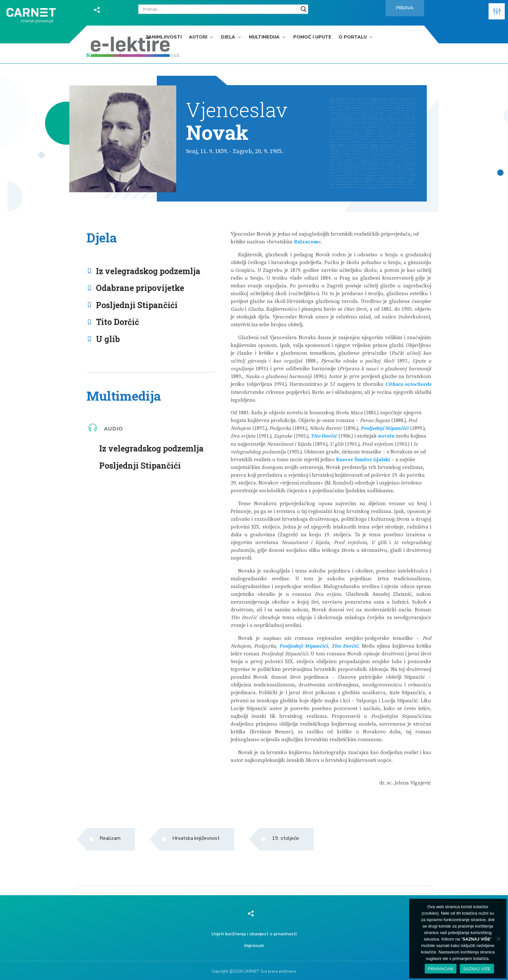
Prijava (405, 8)
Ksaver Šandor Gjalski (363, 460)
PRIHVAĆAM (441, 969)
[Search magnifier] (304, 9)
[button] (497, 11)
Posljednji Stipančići (137, 305)
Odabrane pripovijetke (140, 288)
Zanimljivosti (164, 37)
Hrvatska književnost (196, 838)
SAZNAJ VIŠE (477, 969)
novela (386, 436)
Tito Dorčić (117, 322)
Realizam (110, 838)
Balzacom (306, 242)
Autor (125, 55)
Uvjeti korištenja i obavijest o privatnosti (254, 934)
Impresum (254, 946)
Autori (198, 37)
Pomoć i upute (312, 37)
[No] (498, 939)
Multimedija (264, 37)
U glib (108, 339)
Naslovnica (100, 55)
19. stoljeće (285, 838)
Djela (228, 37)
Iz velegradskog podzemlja (148, 271)
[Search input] (220, 9)
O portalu (353, 37)
